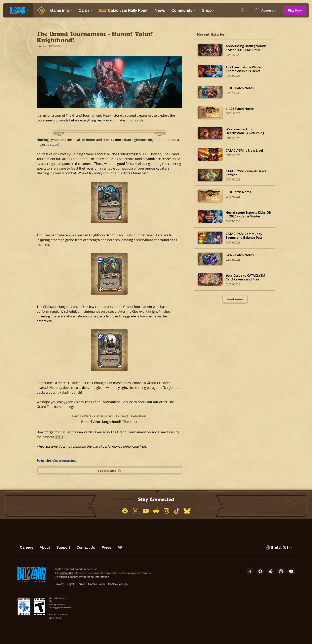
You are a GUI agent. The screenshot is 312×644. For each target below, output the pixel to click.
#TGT (59, 437)
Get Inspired (103, 416)
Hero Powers (82, 416)
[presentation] (18, 10)
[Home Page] (40, 10)
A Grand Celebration (131, 416)
